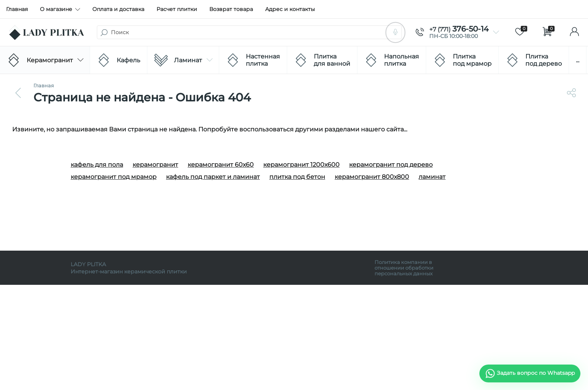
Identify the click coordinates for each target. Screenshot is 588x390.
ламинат (432, 177)
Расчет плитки (177, 9)
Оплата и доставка (118, 9)
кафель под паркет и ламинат (213, 177)
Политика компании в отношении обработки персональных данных (404, 268)
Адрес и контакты (290, 9)
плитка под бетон (297, 177)
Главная (17, 9)
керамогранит (155, 165)
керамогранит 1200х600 (301, 165)
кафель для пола (97, 165)
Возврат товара (231, 9)
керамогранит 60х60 (221, 165)
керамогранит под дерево (391, 165)
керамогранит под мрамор (114, 177)
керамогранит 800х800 (372, 177)
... (578, 60)
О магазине (60, 9)
